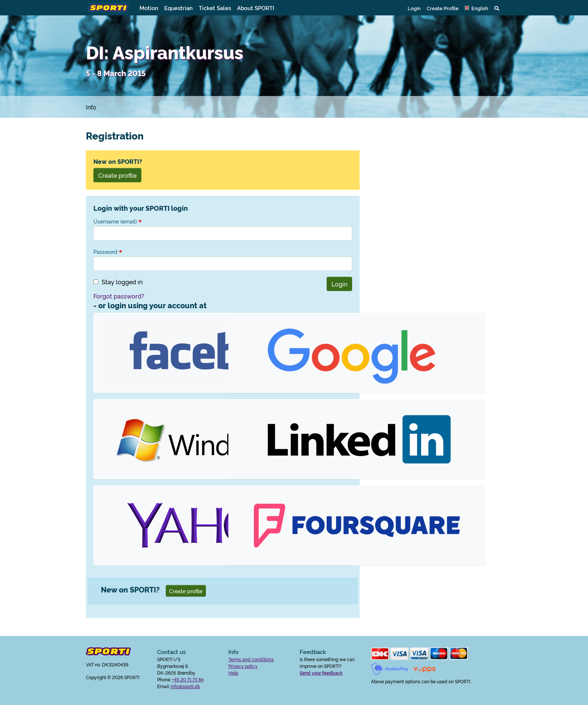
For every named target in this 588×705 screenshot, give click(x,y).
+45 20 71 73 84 (188, 679)
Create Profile (443, 8)
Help (233, 673)
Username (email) (118, 221)
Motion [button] (149, 8)
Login (414, 8)
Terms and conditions (251, 659)
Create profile (117, 175)
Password (108, 252)
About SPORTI (256, 8)
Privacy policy (243, 666)
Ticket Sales (215, 8)
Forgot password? (119, 296)
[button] (476, 8)
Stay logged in (122, 282)
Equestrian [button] (178, 8)
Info (91, 107)
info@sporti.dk (185, 686)
